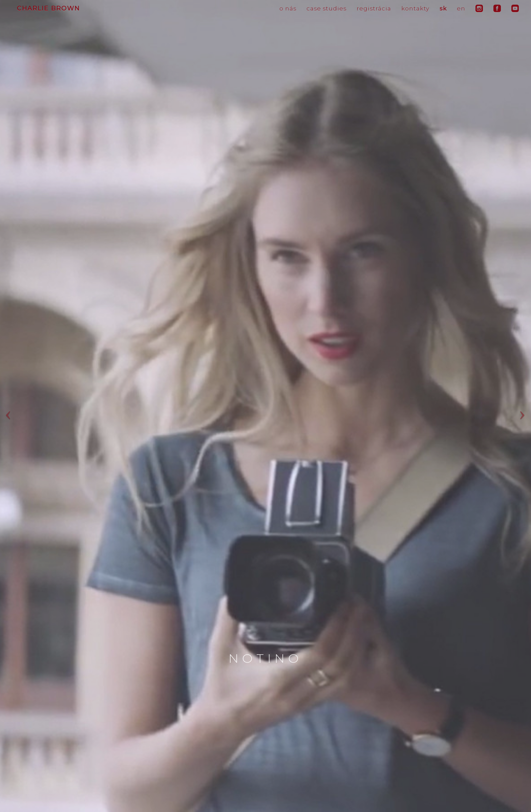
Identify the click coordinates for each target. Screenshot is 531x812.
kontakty (415, 8)
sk (443, 8)
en (461, 8)
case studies (326, 8)
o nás (288, 8)
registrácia (374, 8)
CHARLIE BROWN (48, 8)
